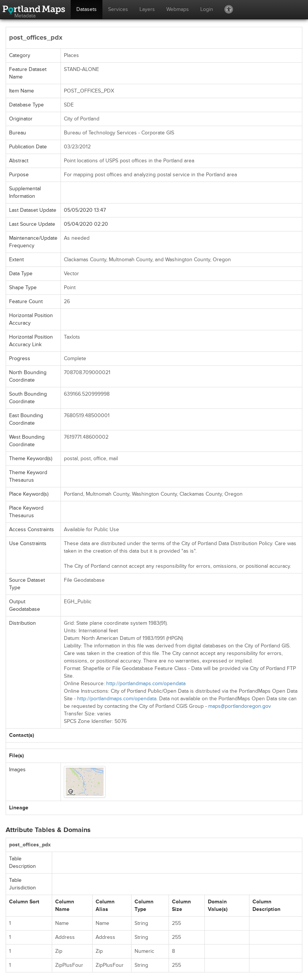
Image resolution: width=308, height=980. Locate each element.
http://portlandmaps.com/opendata (146, 683)
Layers (147, 9)
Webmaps (178, 9)
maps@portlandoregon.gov (240, 706)
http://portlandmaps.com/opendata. (117, 699)
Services (118, 9)
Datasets (87, 9)
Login (207, 9)
